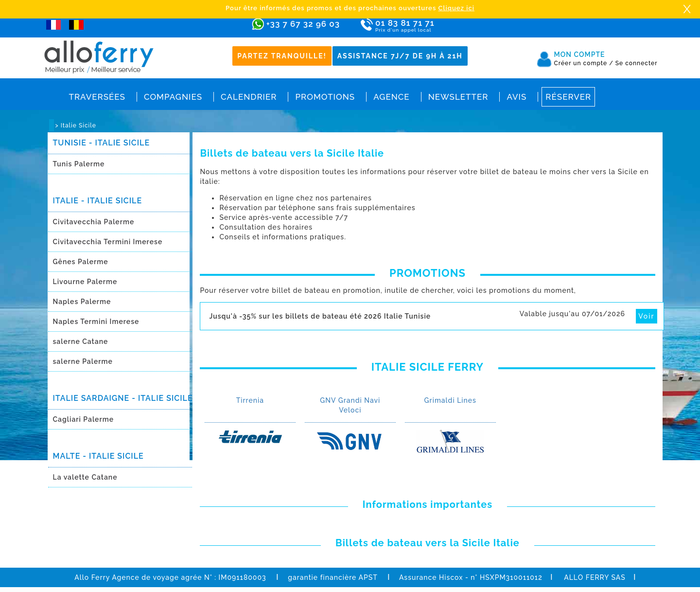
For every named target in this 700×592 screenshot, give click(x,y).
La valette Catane (85, 477)
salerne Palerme (83, 361)
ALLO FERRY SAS (595, 577)
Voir (646, 316)
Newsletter (458, 97)
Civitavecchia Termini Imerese (108, 242)
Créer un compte (584, 63)
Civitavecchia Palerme (94, 222)
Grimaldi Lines (450, 400)
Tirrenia (250, 400)
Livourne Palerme (85, 282)
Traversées (97, 97)
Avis (516, 97)
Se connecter (637, 63)
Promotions (325, 97)
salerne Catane (81, 341)
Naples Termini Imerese (96, 322)
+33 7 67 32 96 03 (303, 24)
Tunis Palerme (79, 164)
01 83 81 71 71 (433, 26)
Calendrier (249, 97)
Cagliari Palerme (83, 419)
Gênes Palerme (81, 262)
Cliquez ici (456, 8)
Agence (391, 97)
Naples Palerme (82, 302)
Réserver (568, 97)
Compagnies (173, 97)
